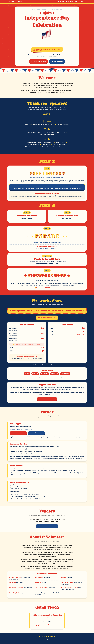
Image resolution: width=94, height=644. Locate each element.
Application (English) (18, 433)
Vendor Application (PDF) (47, 526)
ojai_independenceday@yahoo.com (47, 625)
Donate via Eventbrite (47, 399)
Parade (77, 2)
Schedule (61, 2)
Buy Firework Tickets (38, 61)
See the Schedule (57, 61)
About (83, 2)
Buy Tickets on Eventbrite (47, 318)
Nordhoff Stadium (41, 281)
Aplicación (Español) (36, 433)
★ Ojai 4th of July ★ (15, 2)
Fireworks (69, 2)
